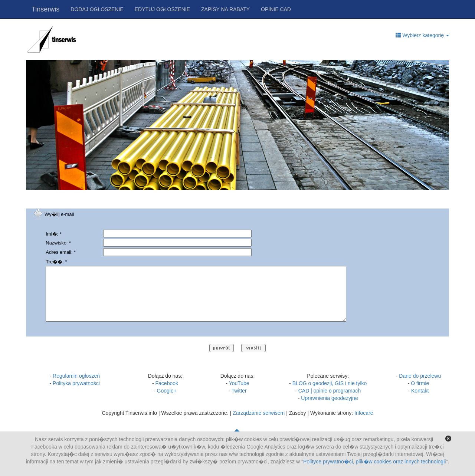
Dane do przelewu (420, 376)
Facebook (167, 383)
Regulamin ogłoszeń (76, 376)
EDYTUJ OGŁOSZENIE (162, 9)
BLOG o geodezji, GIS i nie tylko (330, 383)
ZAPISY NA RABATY (225, 9)
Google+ (167, 391)
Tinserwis (45, 9)
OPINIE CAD (276, 9)
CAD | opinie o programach (330, 391)
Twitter (239, 391)
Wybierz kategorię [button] (422, 35)
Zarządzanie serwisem (259, 413)
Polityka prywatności (76, 383)
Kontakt (420, 391)
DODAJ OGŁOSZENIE (97, 9)
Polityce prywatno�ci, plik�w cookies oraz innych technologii (374, 462)
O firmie (420, 383)
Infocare (364, 413)
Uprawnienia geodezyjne (329, 398)
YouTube (239, 383)
